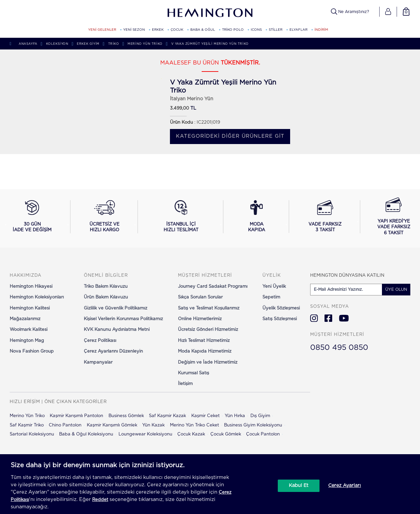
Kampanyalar (98, 362)
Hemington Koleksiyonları (37, 297)
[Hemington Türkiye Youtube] (344, 318)
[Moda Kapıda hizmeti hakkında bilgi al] (257, 217)
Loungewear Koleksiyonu (145, 434)
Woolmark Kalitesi (29, 330)
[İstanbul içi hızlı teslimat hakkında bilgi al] (181, 217)
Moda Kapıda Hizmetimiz (205, 351)
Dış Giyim (260, 416)
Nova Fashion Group (32, 351)
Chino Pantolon (65, 425)
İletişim (185, 384)
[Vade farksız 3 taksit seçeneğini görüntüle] (325, 217)
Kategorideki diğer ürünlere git (230, 136)
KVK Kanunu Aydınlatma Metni (117, 330)
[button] (388, 12)
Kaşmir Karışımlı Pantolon (76, 416)
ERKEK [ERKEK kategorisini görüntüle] (158, 30)
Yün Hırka (235, 416)
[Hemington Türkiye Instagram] (314, 318)
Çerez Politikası (100, 341)
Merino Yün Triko (145, 44)
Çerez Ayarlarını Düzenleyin (113, 351)
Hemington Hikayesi (31, 287)
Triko (114, 44)
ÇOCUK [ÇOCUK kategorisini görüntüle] (177, 30)
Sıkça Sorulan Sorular (200, 297)
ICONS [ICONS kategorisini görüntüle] (256, 30)
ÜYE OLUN (396, 289)
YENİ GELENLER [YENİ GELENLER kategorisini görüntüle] (102, 30)
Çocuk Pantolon (263, 434)
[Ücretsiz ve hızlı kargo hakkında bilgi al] (105, 217)
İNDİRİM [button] (321, 30)
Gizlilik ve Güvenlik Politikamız (116, 308)
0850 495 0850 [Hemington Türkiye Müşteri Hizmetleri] (339, 348)
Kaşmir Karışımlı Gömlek (112, 425)
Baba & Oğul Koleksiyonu (86, 434)
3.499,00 (179, 108)
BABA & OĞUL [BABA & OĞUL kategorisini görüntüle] (203, 30)
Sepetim (271, 297)
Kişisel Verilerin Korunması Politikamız (123, 319)
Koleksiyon (57, 44)
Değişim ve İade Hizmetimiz (208, 362)
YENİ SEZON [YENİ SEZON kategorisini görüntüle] (134, 30)
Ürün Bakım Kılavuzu (106, 297)
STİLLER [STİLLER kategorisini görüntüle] (276, 30)
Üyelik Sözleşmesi (281, 308)
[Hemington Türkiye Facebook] (328, 318)
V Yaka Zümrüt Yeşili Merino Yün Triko (210, 44)
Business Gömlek (126, 416)
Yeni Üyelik (274, 287)
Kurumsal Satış (193, 373)
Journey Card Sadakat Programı (213, 287)
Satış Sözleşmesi (280, 319)
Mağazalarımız (25, 319)
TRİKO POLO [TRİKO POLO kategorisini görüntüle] (233, 30)
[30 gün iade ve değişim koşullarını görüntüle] (32, 217)
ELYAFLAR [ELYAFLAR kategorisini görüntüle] (298, 30)
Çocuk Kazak (191, 434)
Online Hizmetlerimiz (200, 319)
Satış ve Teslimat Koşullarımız (209, 308)
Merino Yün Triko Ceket (194, 425)
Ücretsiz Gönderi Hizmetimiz (208, 330)
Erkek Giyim (88, 44)
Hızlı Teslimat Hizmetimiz (204, 341)
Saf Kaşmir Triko (27, 425)
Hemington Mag (27, 341)
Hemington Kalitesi (30, 308)
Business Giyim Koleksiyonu (253, 425)
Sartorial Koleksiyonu (32, 434)
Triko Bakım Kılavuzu (106, 287)
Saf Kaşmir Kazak (167, 416)
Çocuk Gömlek (226, 434)
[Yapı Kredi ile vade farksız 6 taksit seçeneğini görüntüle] (394, 217)
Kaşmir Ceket (205, 416)
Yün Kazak (153, 425)
